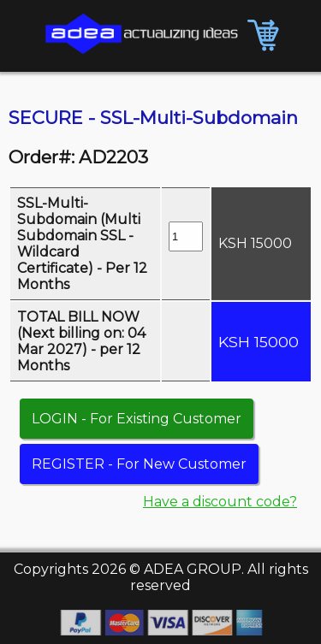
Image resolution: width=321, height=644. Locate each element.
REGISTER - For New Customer (139, 464)
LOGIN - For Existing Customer (137, 419)
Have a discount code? (220, 502)
